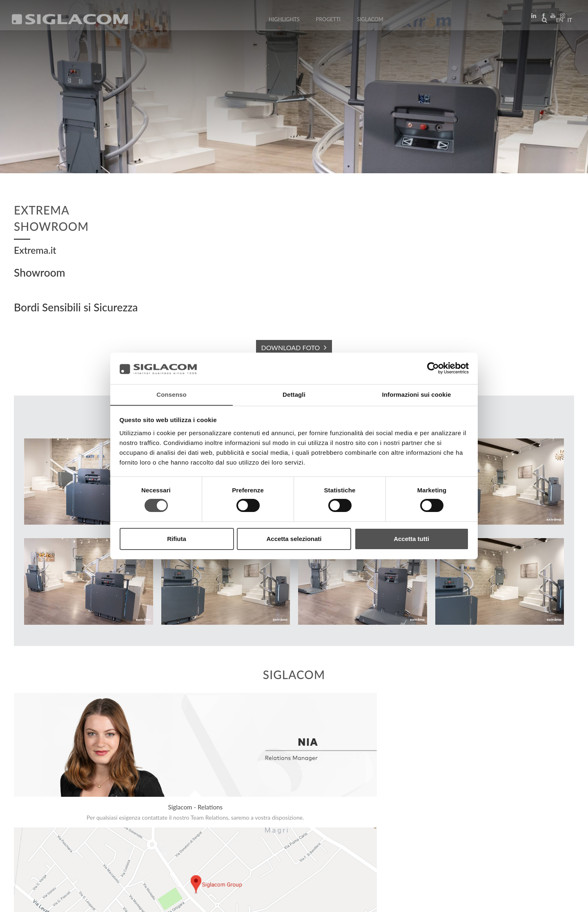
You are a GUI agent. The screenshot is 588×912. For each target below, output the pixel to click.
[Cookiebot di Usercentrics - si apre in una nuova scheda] (433, 368)
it (568, 22)
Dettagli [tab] (294, 394)
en (558, 22)
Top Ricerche (40, 831)
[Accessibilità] (194, 900)
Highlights (284, 21)
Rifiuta (177, 539)
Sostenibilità (133, 831)
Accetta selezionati (294, 539)
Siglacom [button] (373, 21)
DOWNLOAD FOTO (291, 348)
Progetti (329, 21)
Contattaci (184, 831)
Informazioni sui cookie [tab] (417, 394)
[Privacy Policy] (33, 900)
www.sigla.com (552, 900)
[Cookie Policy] (75, 900)
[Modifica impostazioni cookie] (135, 900)
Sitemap (86, 831)
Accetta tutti (411, 539)
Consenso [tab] (171, 394)
